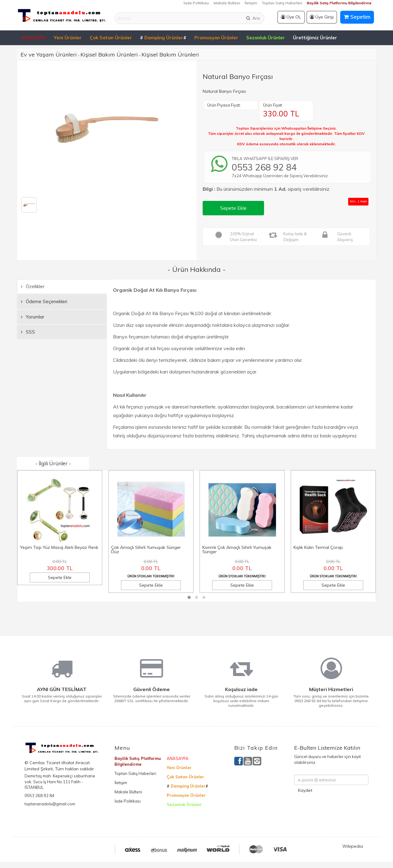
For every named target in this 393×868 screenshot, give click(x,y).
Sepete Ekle (233, 208)
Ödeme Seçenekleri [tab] (44, 301)
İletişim (251, 3)
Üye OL (291, 17)
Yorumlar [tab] (33, 317)
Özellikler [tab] (33, 286)
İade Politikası (196, 3)
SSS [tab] (28, 332)
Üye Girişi (322, 17)
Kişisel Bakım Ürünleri (109, 55)
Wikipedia (353, 846)
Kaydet (305, 790)
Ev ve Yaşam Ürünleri (49, 55)
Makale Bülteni (227, 3)
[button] (189, 597)
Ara (253, 18)
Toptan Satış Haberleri (282, 3)
